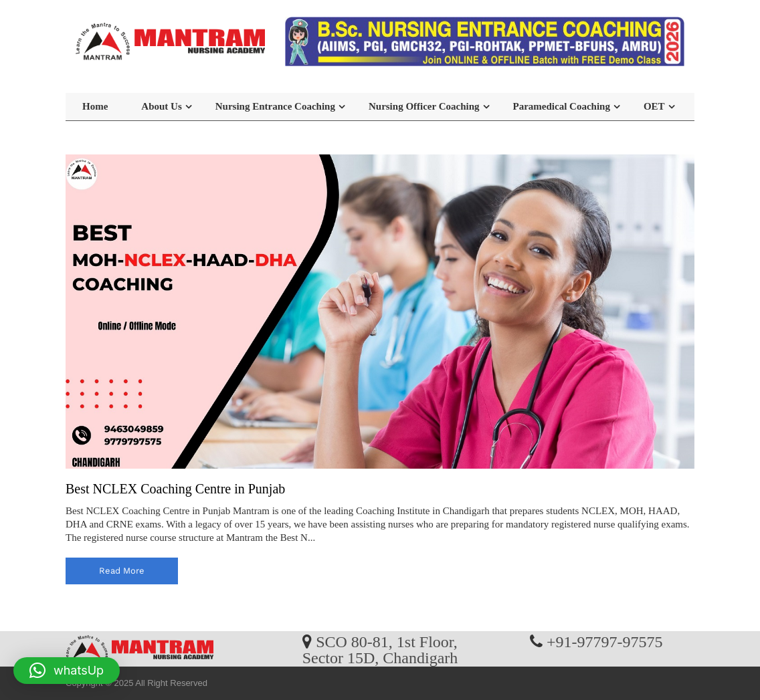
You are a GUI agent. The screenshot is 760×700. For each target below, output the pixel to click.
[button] (67, 671)
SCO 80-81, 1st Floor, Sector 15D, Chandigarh (380, 649)
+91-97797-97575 (605, 641)
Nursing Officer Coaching (424, 106)
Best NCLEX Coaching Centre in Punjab (175, 489)
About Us (161, 106)
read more (122, 571)
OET (654, 106)
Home (95, 106)
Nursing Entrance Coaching (275, 106)
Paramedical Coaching (562, 106)
